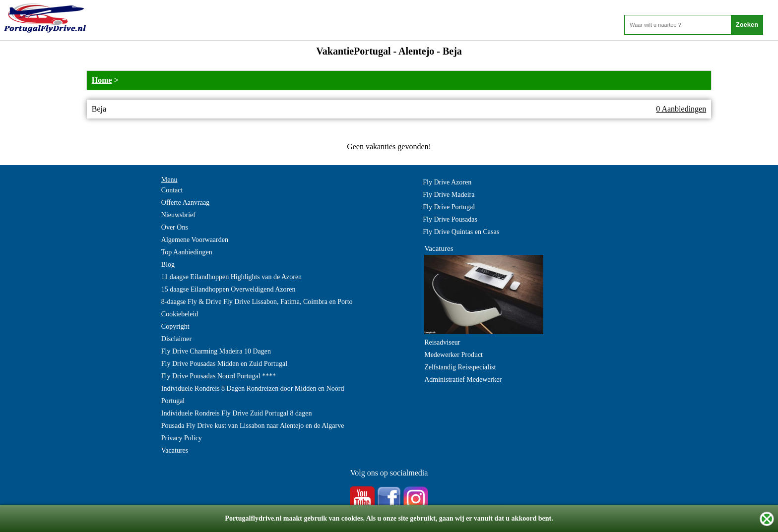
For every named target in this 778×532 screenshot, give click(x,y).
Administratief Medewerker (463, 380)
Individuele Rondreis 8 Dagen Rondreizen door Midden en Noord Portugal (253, 395)
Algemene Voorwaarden (195, 240)
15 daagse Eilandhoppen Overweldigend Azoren (228, 289)
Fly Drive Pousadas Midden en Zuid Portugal (224, 364)
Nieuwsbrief (178, 215)
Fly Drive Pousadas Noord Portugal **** (219, 376)
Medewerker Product (454, 355)
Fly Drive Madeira (449, 195)
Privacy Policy (182, 438)
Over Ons (175, 227)
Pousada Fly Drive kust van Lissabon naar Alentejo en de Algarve (253, 426)
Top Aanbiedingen (187, 252)
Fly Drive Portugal (449, 207)
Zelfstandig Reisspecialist (460, 367)
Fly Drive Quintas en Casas (461, 232)
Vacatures (175, 450)
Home (102, 80)
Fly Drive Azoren (447, 182)
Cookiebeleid (180, 314)
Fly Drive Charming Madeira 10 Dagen (216, 351)
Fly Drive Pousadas (450, 219)
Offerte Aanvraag (185, 203)
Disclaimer (176, 339)
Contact (172, 190)
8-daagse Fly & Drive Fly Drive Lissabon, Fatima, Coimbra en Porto (257, 302)
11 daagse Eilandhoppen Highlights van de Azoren (231, 277)
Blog (168, 265)
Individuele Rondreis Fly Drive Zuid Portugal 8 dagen (237, 413)
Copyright (175, 326)
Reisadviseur (442, 342)
